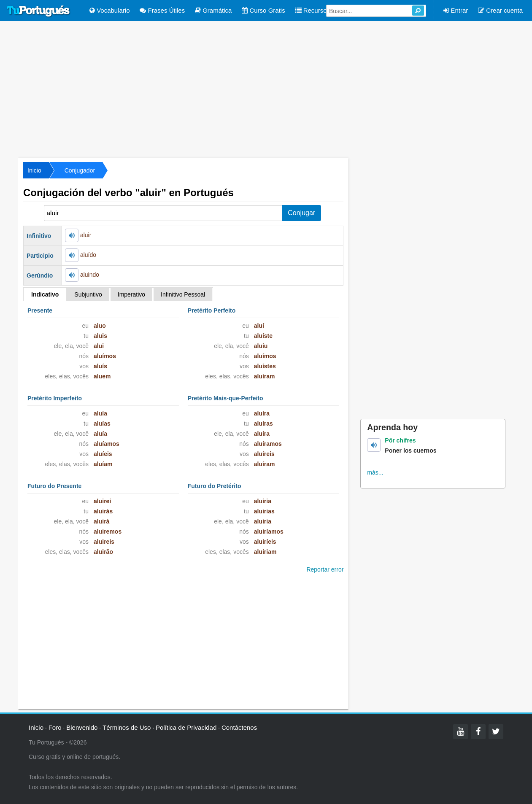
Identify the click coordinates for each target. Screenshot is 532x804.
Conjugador (80, 170)
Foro (55, 727)
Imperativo (131, 294)
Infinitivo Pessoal (183, 294)
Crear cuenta (500, 10)
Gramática (213, 10)
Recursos (313, 10)
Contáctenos (239, 727)
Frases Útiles (162, 10)
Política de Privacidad (186, 727)
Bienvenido (82, 727)
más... (375, 472)
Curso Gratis (263, 10)
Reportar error (325, 569)
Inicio (34, 170)
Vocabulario (110, 10)
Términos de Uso (127, 727)
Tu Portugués (38, 11)
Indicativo (45, 294)
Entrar (456, 10)
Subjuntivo (88, 294)
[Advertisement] (266, 89)
